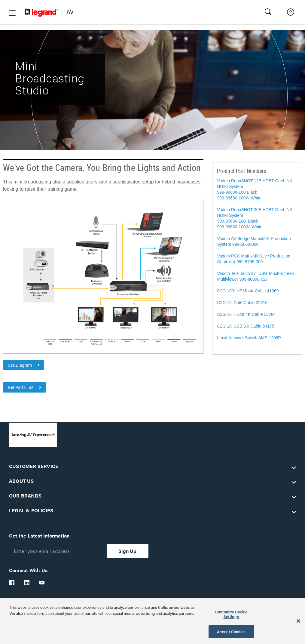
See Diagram (20, 365)
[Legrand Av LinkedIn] (27, 583)
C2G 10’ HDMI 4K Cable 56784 (246, 314)
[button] (12, 13)
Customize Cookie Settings (231, 614)
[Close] (298, 621)
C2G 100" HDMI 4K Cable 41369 (249, 291)
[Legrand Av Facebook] (12, 583)
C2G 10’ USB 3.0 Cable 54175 (246, 326)
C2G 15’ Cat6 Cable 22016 (242, 303)
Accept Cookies (231, 632)
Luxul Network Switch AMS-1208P (249, 338)
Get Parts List (21, 387)
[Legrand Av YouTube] (42, 583)
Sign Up (127, 551)
